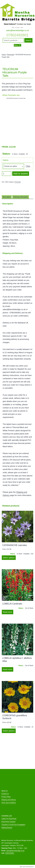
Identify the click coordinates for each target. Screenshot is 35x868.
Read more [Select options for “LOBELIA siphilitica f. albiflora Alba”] (8, 669)
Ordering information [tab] (21, 197)
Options (6, 160)
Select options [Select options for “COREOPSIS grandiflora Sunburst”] (9, 731)
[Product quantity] (7, 174)
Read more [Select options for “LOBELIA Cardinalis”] (8, 612)
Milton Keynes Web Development (27, 867)
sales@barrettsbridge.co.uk (18, 30)
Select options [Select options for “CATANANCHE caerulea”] (9, 558)
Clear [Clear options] (28, 166)
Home (4, 55)
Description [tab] (7, 197)
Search (28, 40)
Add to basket (21, 174)
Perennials (11, 55)
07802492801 (17, 35)
